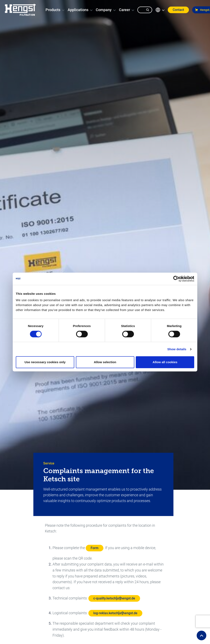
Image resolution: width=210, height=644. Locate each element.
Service (49, 463)
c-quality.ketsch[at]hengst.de (114, 598)
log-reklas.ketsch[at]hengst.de (115, 613)
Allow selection (105, 362)
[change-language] (160, 10)
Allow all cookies (165, 362)
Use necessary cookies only (45, 362)
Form (95, 548)
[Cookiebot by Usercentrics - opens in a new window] (176, 279)
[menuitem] (53, 10)
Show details (177, 349)
